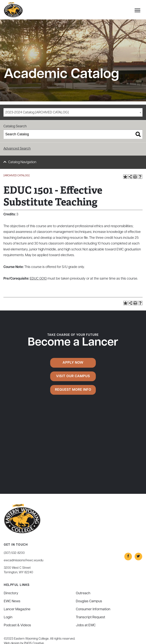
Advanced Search (17, 149)
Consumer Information (93, 609)
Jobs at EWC (86, 625)
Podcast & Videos (17, 625)
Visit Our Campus (73, 376)
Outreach (83, 593)
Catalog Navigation (22, 162)
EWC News (12, 601)
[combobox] (73, 112)
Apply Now (73, 363)
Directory (11, 593)
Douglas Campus (89, 601)
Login (8, 617)
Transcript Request (90, 617)
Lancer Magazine (17, 609)
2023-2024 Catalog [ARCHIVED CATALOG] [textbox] (37, 113)
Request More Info (73, 390)
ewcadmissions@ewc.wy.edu (24, 561)
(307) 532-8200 (14, 553)
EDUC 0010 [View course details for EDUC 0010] (38, 279)
